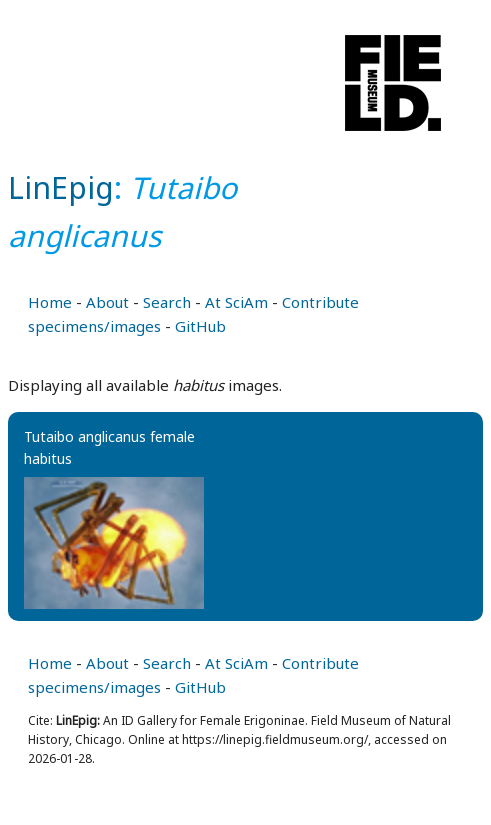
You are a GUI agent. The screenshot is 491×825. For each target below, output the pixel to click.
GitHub (200, 326)
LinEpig (61, 187)
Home (50, 302)
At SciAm (236, 302)
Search (167, 302)
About (107, 302)
